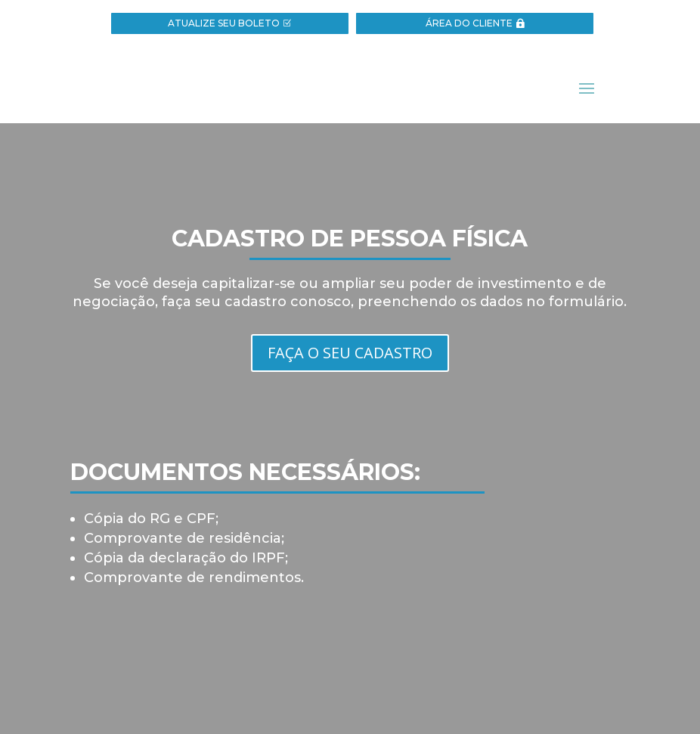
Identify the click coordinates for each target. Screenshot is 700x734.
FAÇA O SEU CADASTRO (350, 353)
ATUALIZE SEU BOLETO (224, 23)
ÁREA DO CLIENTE (469, 23)
